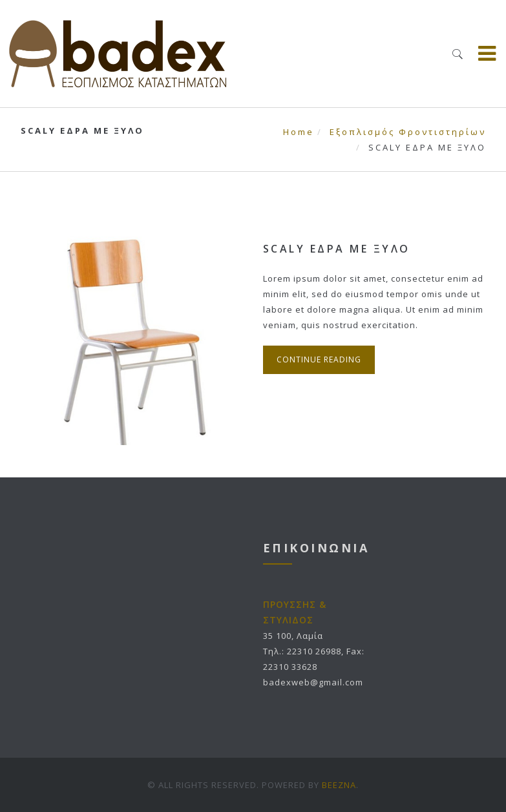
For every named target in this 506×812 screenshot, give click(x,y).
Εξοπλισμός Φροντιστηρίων (408, 132)
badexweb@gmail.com (313, 682)
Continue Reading (319, 359)
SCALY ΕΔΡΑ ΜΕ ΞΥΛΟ (337, 249)
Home (299, 132)
